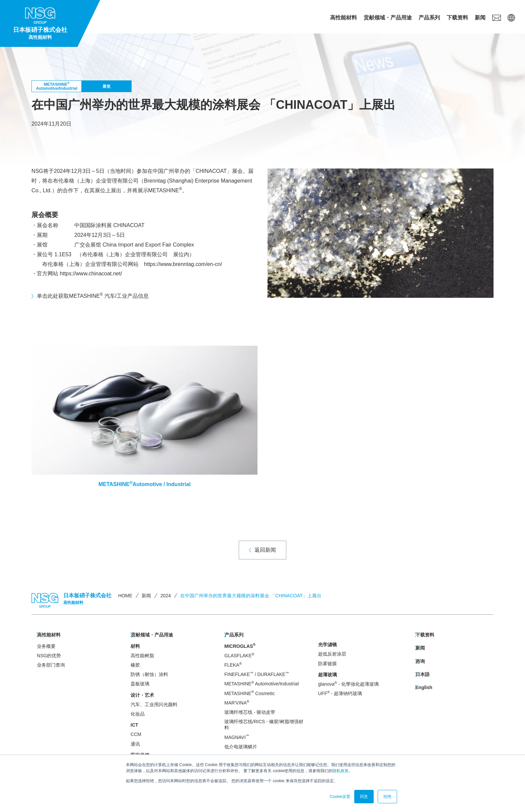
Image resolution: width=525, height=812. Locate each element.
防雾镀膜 (327, 664)
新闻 (480, 18)
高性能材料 (344, 18)
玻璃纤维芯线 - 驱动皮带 (250, 712)
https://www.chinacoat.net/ (91, 274)
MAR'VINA (237, 702)
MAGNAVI (237, 736)
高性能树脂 (142, 655)
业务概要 (46, 646)
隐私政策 (341, 771)
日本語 (422, 673)
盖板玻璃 (140, 683)
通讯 (135, 743)
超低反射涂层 (332, 654)
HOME (125, 596)
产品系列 (429, 18)
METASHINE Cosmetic (250, 693)
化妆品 (138, 714)
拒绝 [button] (387, 797)
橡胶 (135, 665)
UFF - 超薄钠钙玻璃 (340, 693)
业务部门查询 (51, 665)
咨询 (420, 660)
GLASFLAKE (239, 655)
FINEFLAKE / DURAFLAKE (257, 674)
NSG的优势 (49, 655)
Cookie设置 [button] (340, 797)
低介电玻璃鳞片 (241, 746)
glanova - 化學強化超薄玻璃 (348, 684)
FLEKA (233, 664)
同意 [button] (364, 797)
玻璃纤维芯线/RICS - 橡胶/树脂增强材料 (264, 724)
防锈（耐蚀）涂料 (149, 674)
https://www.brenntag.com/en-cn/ (183, 264)
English (424, 686)
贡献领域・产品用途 (388, 18)
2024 (166, 596)
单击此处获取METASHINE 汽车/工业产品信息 (93, 295)
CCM (136, 734)
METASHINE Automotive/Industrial (261, 683)
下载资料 (457, 18)
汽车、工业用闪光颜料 (154, 704)
